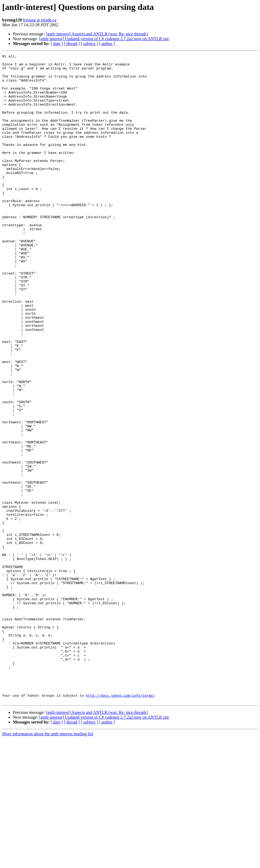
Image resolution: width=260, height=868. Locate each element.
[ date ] (57, 44)
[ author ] (107, 44)
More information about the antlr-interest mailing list (48, 863)
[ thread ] (72, 44)
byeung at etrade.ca (40, 20)
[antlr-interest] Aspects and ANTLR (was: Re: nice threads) (97, 34)
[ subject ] (89, 44)
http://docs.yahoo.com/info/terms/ (120, 824)
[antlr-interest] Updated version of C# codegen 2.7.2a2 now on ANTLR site (104, 39)
